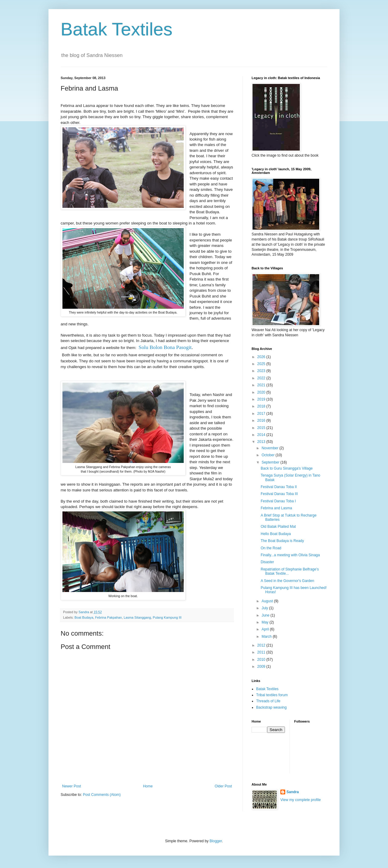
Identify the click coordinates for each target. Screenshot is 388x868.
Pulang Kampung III (167, 617)
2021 (262, 385)
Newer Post (72, 786)
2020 (262, 392)
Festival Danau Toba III (279, 494)
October (269, 455)
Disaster (267, 562)
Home (148, 786)
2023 (262, 371)
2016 (262, 421)
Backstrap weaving (271, 707)
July (265, 608)
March (267, 637)
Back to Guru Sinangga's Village (287, 468)
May (266, 622)
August (268, 601)
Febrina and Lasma (276, 508)
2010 (262, 660)
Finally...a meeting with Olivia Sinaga (290, 555)
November (271, 448)
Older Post (223, 786)
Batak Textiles (117, 29)
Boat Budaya (84, 617)
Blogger (216, 841)
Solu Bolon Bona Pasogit (165, 347)
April (266, 629)
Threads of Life (268, 701)
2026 (262, 357)
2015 (262, 428)
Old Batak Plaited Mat (278, 527)
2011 (262, 652)
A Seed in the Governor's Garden (287, 581)
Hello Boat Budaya (276, 534)
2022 (262, 378)
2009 (262, 667)
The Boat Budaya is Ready (282, 541)
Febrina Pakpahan (109, 617)
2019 (262, 399)
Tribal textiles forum (272, 695)
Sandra (293, 792)
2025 (262, 364)
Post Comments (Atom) (102, 795)
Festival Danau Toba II (279, 487)
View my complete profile (301, 800)
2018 (262, 406)
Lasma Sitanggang (137, 617)
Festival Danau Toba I (278, 501)
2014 (262, 435)
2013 (262, 442)
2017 (262, 414)
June (266, 615)
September (271, 462)
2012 (262, 645)
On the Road (271, 548)
